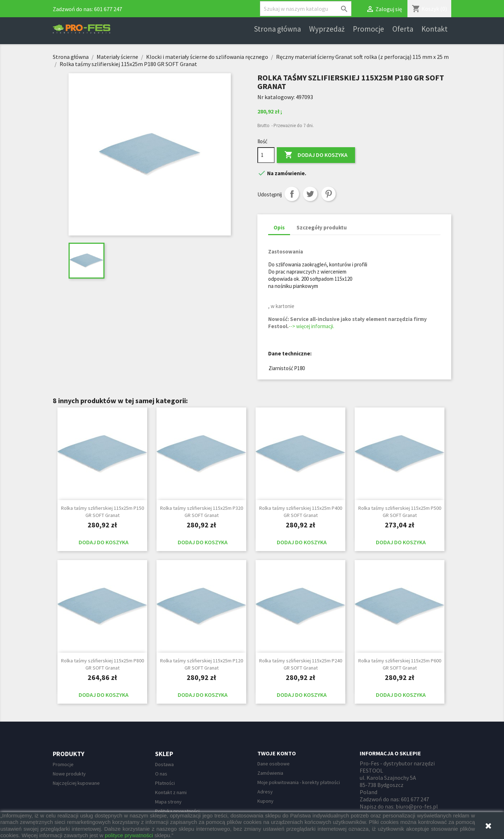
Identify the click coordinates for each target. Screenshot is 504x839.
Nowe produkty (69, 774)
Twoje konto (277, 753)
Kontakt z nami (171, 792)
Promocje (368, 29)
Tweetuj (310, 194)
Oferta (403, 29)
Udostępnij (292, 194)
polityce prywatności (129, 835)
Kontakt (435, 29)
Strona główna (277, 29)
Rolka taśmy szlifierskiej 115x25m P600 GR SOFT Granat (400, 664)
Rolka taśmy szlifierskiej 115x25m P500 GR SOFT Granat (400, 512)
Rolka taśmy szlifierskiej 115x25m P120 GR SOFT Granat (202, 664)
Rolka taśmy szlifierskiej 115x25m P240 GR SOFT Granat (301, 664)
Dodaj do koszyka (316, 155)
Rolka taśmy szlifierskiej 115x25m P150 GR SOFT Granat (102, 512)
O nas (161, 774)
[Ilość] (266, 155)
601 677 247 (108, 9)
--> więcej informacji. (311, 326)
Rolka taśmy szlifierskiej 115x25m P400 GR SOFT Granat (301, 512)
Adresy (265, 792)
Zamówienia (270, 773)
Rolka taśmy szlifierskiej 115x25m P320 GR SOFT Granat (202, 512)
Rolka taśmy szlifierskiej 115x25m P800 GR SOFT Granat (102, 664)
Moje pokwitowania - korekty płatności (299, 782)
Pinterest (328, 194)
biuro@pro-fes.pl (417, 806)
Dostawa (164, 764)
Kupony (265, 801)
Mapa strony (168, 802)
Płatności (165, 783)
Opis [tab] (279, 227)
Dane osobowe (274, 764)
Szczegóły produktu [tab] (322, 227)
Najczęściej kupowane (76, 783)
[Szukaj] (306, 9)
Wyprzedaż (327, 29)
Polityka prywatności (177, 811)
